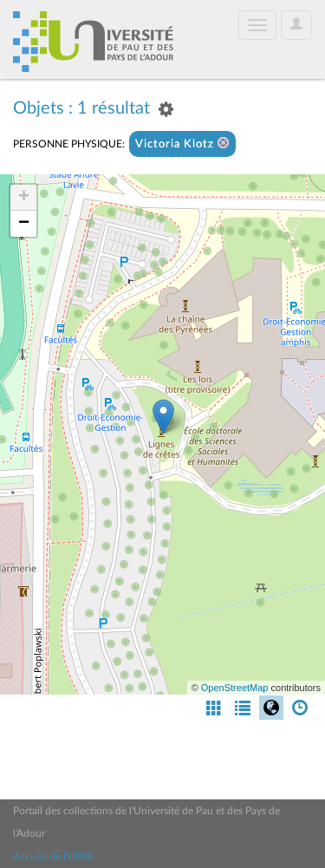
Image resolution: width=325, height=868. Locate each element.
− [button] (24, 224)
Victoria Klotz (182, 144)
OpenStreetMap (235, 688)
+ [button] (24, 198)
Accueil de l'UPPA (53, 857)
